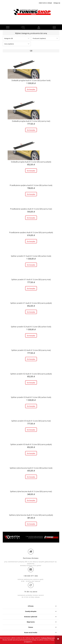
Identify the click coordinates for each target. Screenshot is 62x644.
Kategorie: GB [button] (8, 38)
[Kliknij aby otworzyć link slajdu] (31, 537)
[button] (8, 27)
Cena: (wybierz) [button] (9, 44)
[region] (31, 537)
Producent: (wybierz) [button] (39, 38)
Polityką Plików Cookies (49, 638)
